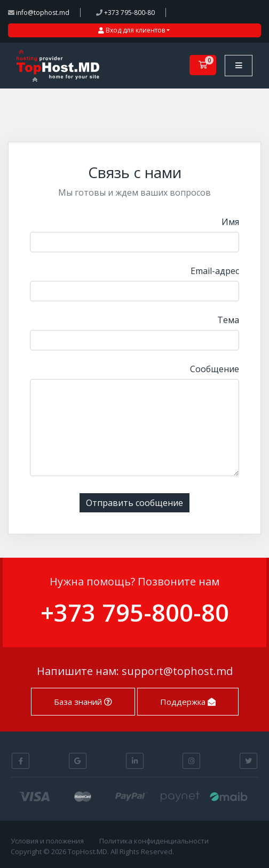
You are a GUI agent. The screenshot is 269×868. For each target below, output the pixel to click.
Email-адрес (215, 271)
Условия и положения (47, 841)
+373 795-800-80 (125, 13)
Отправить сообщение (134, 503)
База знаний (83, 702)
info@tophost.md (39, 13)
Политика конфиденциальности (154, 841)
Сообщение (215, 369)
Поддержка (188, 702)
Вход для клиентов (132, 30)
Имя (230, 222)
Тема (228, 320)
